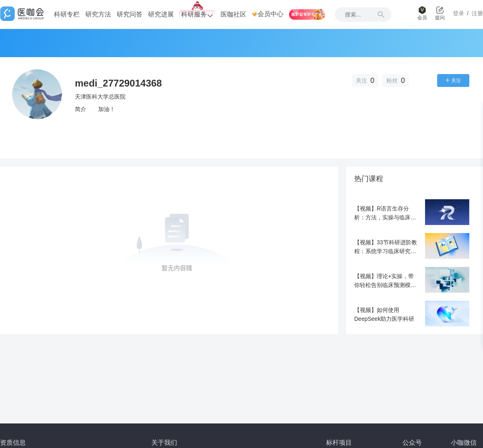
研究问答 (130, 14)
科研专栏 (67, 14)
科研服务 (197, 15)
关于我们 (164, 443)
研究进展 (161, 14)
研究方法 (98, 14)
